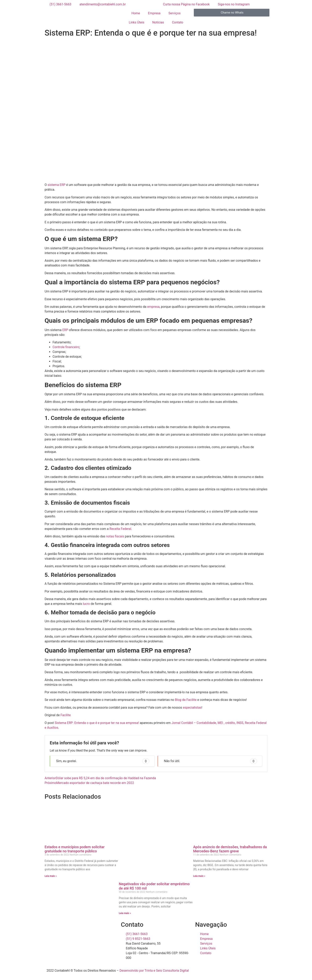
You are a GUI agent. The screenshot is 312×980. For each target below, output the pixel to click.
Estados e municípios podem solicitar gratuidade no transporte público (75, 849)
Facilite (66, 715)
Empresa (154, 13)
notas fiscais (115, 536)
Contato (178, 22)
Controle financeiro (66, 347)
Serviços (174, 13)
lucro (86, 604)
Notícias (158, 22)
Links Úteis (136, 22)
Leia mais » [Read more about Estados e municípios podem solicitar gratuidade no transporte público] (51, 876)
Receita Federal (120, 529)
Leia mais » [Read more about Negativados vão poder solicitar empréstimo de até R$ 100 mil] (125, 913)
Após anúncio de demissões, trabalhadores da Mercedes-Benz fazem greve (230, 849)
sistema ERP (57, 185)
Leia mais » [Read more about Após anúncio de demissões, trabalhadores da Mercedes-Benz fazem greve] (199, 876)
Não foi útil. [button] (211, 761)
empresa (153, 307)
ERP (65, 330)
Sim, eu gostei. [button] (103, 761)
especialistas (192, 708)
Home (136, 13)
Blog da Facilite (185, 700)
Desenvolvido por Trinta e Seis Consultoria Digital (154, 971)
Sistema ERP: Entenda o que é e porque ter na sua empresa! (97, 723)
